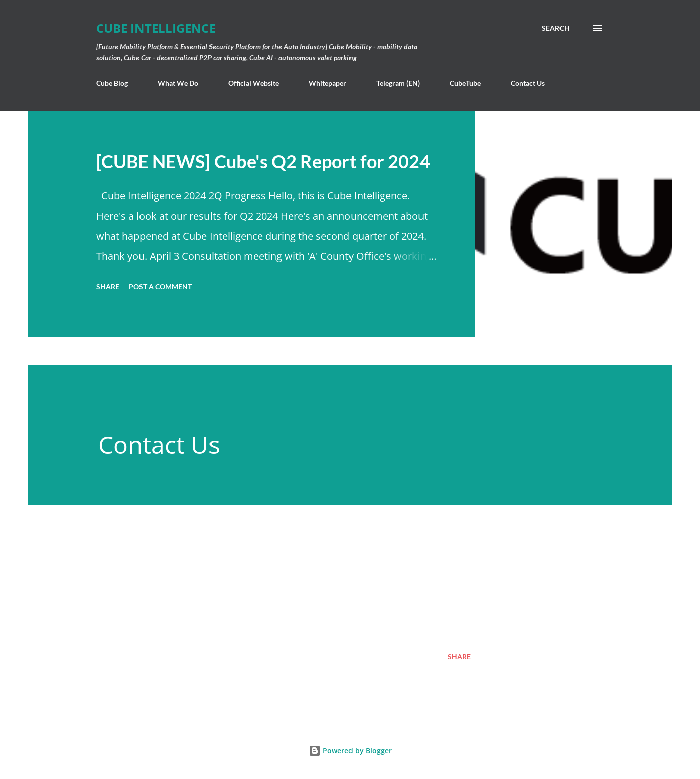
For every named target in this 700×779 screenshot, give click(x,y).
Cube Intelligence (156, 28)
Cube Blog (112, 83)
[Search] (556, 28)
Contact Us (528, 83)
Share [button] (108, 286)
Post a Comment (160, 286)
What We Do (178, 83)
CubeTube (465, 83)
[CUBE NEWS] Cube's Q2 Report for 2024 (263, 161)
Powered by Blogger (350, 751)
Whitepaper (328, 83)
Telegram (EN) (398, 83)
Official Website (254, 83)
